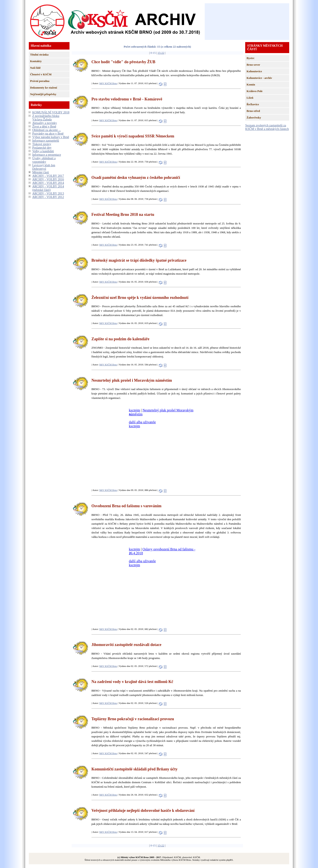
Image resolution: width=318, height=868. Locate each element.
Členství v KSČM (41, 74)
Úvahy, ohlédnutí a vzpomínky (44, 160)
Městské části (41, 172)
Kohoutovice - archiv (259, 78)
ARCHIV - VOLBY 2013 (48, 193)
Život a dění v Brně (44, 127)
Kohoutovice (254, 71)
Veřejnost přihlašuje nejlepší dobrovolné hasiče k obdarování (143, 811)
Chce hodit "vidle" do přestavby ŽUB (123, 62)
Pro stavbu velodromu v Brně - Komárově (127, 99)
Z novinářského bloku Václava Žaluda (46, 118)
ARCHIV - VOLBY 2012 (48, 197)
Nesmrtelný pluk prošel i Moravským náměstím (132, 380)
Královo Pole (255, 91)
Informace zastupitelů (46, 141)
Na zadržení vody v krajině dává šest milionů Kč (132, 682)
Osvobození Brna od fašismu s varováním (126, 506)
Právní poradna (40, 81)
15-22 (161, 53)
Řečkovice (253, 104)
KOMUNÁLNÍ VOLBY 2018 (51, 112)
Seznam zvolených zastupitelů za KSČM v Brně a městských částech (267, 127)
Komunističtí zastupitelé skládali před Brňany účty (135, 769)
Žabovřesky (254, 118)
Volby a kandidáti (43, 151)
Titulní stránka (39, 55)
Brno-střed (253, 111)
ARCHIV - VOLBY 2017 (48, 176)
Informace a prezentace (47, 155)
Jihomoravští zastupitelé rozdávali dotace (126, 645)
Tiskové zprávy (42, 144)
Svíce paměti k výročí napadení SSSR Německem (133, 136)
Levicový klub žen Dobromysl (44, 167)
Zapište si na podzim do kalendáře (121, 339)
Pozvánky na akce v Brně (48, 134)
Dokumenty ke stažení (44, 88)
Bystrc (250, 58)
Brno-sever (253, 65)
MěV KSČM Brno (108, 83)
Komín (251, 84)
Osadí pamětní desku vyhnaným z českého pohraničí (136, 178)
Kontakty (36, 61)
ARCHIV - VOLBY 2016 (48, 179)
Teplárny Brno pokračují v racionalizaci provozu (133, 719)
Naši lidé (35, 68)
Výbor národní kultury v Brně (51, 137)
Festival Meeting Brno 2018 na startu (123, 215)
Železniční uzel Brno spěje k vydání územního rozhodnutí (140, 298)
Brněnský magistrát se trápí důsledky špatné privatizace (139, 260)
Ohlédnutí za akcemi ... (47, 130)
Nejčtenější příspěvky (43, 94)
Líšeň (250, 98)
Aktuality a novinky (45, 123)
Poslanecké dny (42, 148)
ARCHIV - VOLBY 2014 (48, 183)
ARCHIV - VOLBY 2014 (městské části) (48, 188)
